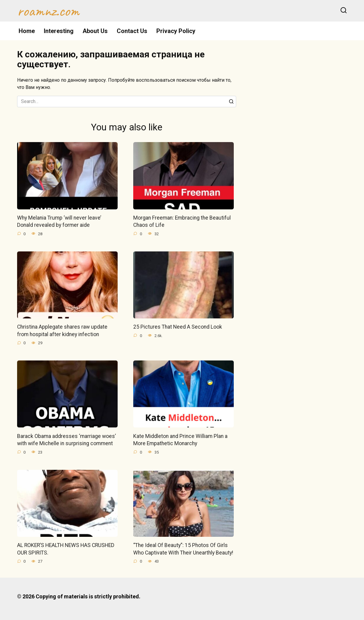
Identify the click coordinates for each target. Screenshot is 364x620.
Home (27, 31)
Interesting (59, 31)
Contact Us (132, 31)
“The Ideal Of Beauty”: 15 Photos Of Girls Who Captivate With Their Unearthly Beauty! (183, 549)
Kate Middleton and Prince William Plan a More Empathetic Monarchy (180, 440)
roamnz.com (48, 11)
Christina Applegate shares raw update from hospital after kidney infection (62, 331)
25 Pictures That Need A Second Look (178, 327)
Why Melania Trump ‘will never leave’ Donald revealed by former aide (59, 222)
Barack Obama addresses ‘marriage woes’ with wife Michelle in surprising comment (66, 440)
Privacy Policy (176, 31)
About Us (95, 31)
